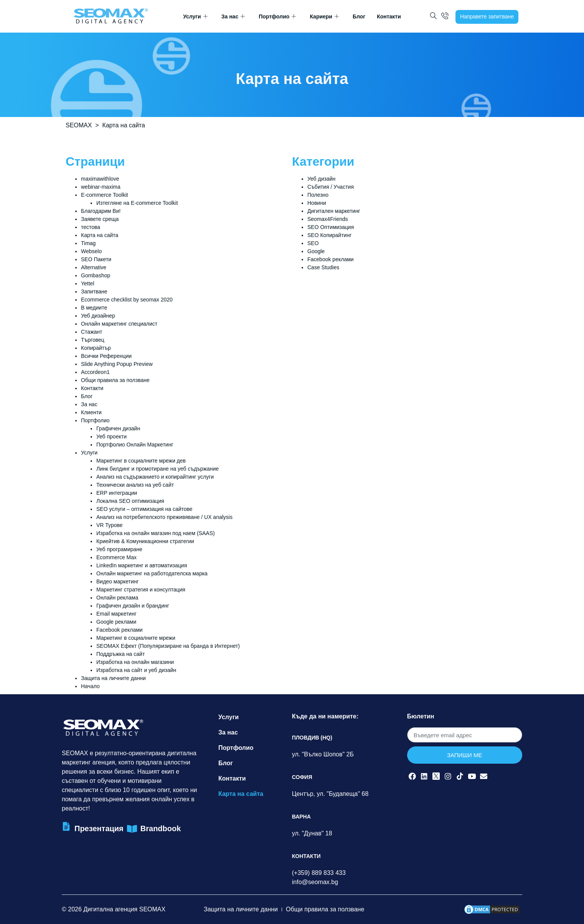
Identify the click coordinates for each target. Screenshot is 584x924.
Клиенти (91, 412)
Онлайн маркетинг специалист (119, 324)
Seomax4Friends (328, 219)
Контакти (389, 16)
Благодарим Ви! (101, 211)
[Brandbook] (132, 829)
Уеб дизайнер (98, 316)
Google (316, 251)
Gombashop (96, 275)
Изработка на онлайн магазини (135, 662)
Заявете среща (100, 219)
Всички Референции (106, 356)
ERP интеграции (117, 493)
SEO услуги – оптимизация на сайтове (144, 509)
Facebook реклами (120, 630)
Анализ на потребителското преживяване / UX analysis (164, 517)
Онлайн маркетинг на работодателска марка (152, 573)
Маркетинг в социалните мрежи (136, 638)
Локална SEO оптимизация (130, 501)
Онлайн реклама (117, 598)
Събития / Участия (331, 187)
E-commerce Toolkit (105, 195)
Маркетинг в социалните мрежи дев (141, 461)
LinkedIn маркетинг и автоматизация (142, 565)
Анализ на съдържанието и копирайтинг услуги (155, 477)
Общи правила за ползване (115, 380)
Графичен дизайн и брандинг (133, 606)
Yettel (88, 283)
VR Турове (110, 525)
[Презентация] (66, 826)
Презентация (99, 828)
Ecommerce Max (116, 557)
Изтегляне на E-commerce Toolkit (137, 203)
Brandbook (161, 828)
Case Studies (323, 267)
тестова (91, 227)
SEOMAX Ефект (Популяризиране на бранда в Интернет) (168, 646)
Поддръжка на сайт (120, 654)
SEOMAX (79, 125)
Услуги (195, 17)
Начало (90, 686)
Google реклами (116, 622)
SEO (313, 243)
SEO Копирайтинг (329, 235)
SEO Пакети (96, 259)
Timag (88, 243)
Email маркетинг (116, 614)
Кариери (324, 17)
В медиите (94, 308)
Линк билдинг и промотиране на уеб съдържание (158, 469)
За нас (233, 17)
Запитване (94, 292)
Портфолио (277, 17)
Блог (359, 16)
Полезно (318, 195)
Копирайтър (96, 348)
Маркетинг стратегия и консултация (141, 590)
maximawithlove (100, 179)
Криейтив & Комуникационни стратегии (145, 541)
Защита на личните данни (113, 678)
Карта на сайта (100, 235)
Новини (317, 203)
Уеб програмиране (119, 549)
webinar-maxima (101, 187)
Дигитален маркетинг (334, 211)
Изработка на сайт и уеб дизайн (136, 670)
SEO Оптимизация (331, 227)
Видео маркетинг (118, 581)
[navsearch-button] (433, 17)
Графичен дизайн (118, 428)
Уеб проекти (111, 436)
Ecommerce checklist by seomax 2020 (127, 300)
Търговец (93, 340)
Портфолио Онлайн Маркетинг (135, 445)
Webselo (91, 251)
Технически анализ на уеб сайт (135, 485)
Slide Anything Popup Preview (117, 364)
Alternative (94, 267)
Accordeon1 (95, 372)
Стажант (92, 332)
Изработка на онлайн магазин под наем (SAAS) (156, 533)
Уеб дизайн (321, 179)
